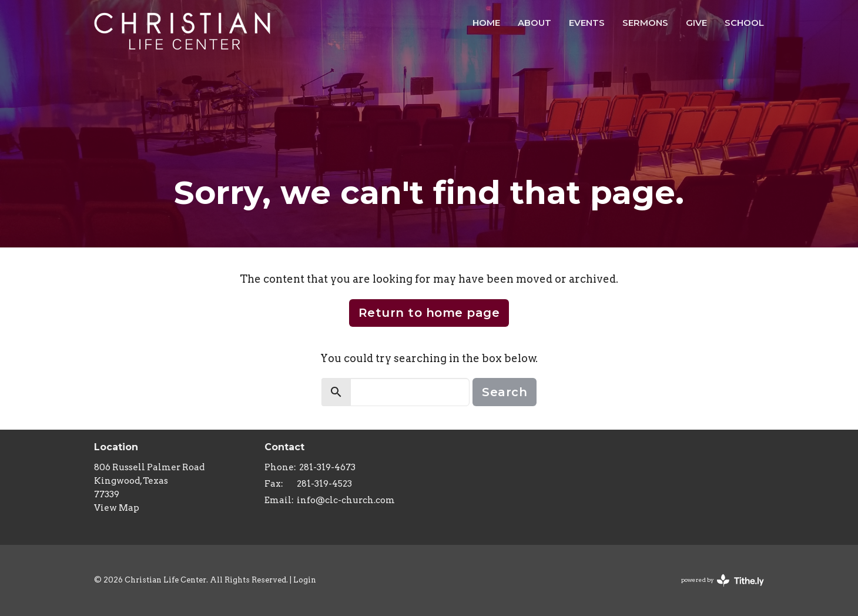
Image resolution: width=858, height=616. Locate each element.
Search (505, 392)
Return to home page (429, 313)
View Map (117, 508)
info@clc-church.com (346, 500)
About (534, 23)
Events (587, 23)
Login (305, 580)
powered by (723, 580)
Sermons (645, 23)
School (744, 23)
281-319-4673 (327, 467)
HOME (486, 23)
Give (696, 23)
